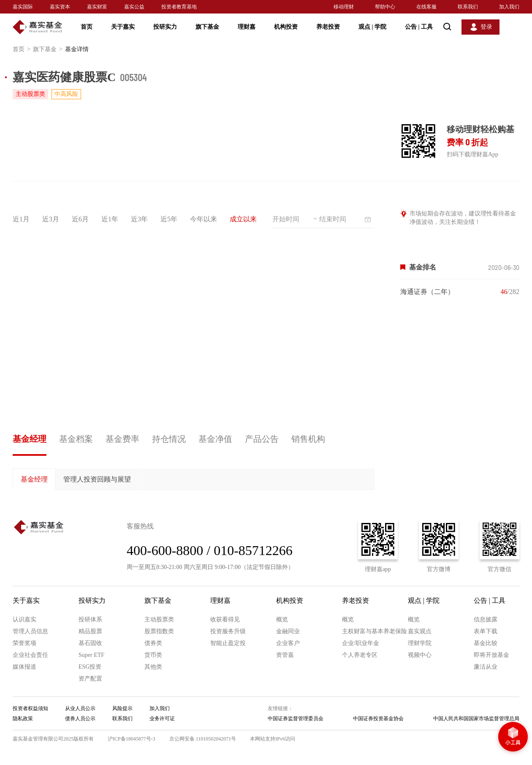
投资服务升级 (228, 631)
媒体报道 (24, 667)
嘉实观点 (420, 631)
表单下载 (486, 631)
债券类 (153, 643)
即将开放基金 (491, 655)
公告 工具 (419, 27)
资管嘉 (285, 655)
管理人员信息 (30, 631)
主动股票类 (159, 619)
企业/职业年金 (361, 643)
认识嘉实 (24, 619)
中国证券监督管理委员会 (296, 719)
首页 (87, 27)
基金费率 (122, 439)
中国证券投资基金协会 (378, 719)
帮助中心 (385, 7)
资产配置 (90, 679)
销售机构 (308, 439)
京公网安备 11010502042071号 (203, 739)
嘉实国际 (23, 7)
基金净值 (215, 439)
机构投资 (286, 27)
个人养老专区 (360, 655)
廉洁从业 (486, 667)
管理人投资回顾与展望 (97, 479)
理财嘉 (247, 27)
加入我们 (509, 7)
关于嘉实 (123, 27)
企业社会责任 (30, 655)
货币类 (153, 655)
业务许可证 (162, 719)
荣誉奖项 (24, 643)
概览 (282, 619)
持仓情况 (169, 439)
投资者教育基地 (179, 7)
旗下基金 (207, 27)
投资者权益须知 (30, 708)
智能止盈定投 (228, 643)
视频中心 (420, 655)
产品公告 (262, 439)
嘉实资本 (60, 7)
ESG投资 (90, 667)
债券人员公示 (80, 719)
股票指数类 (159, 631)
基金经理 (30, 439)
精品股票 (90, 631)
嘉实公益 (134, 7)
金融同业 (288, 631)
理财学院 (420, 643)
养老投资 (328, 27)
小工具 (513, 738)
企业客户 (288, 643)
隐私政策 (23, 719)
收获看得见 (225, 619)
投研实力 (165, 27)
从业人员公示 (80, 708)
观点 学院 (372, 27)
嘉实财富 (97, 7)
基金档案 (76, 439)
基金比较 (486, 643)
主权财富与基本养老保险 (375, 631)
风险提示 (122, 708)
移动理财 (344, 7)
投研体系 (90, 619)
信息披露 (486, 619)
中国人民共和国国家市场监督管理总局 (476, 719)
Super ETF (91, 655)
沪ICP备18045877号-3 (132, 739)
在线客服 (426, 7)
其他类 (153, 667)
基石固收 (90, 643)
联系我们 (468, 7)
